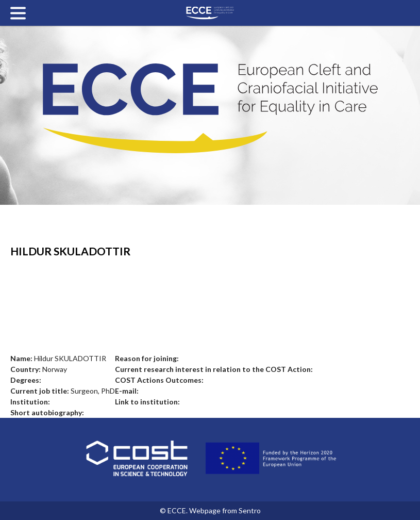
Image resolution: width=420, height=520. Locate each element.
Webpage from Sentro (225, 510)
